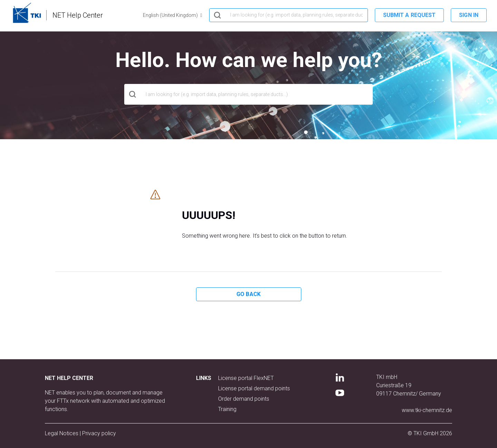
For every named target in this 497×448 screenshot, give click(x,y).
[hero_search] (289, 15)
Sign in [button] (469, 15)
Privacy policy (99, 433)
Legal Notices (62, 433)
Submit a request (410, 15)
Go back (248, 294)
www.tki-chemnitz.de (427, 410)
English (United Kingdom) (171, 15)
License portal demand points (254, 388)
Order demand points (244, 399)
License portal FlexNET (246, 378)
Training (227, 409)
